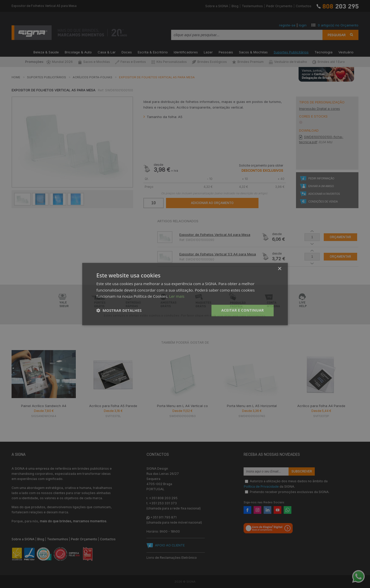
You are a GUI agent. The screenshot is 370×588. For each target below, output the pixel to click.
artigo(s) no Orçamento (338, 25)
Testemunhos (252, 6)
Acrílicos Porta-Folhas (92, 77)
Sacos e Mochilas (94, 62)
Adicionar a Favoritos (324, 194)
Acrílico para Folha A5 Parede (113, 406)
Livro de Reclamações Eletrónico (172, 558)
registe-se (287, 25)
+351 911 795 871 (163, 517)
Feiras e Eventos (131, 62)
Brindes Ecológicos (209, 62)
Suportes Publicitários (291, 52)
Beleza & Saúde (46, 52)
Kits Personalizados (169, 62)
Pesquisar (337, 35)
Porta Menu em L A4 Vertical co (182, 406)
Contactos (304, 6)
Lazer (208, 52)
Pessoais (226, 52)
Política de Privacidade (261, 486)
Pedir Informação (321, 179)
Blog (235, 6)
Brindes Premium (248, 62)
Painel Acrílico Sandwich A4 (44, 406)
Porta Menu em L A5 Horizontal (252, 406)
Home (16, 77)
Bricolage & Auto (78, 52)
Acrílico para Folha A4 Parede (321, 406)
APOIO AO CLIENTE (170, 545)
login (303, 25)
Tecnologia (323, 52)
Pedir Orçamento (279, 6)
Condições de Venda (323, 202)
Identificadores (186, 52)
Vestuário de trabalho (288, 62)
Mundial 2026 (60, 62)
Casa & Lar (107, 52)
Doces (127, 52)
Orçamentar (340, 237)
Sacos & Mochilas (253, 52)
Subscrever (302, 471)
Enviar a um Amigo (321, 186)
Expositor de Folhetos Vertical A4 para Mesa (215, 235)
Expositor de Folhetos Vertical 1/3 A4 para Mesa (218, 254)
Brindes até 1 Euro (329, 62)
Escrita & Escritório (153, 52)
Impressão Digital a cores (320, 109)
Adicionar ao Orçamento (212, 203)
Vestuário (346, 52)
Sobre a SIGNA (217, 6)
